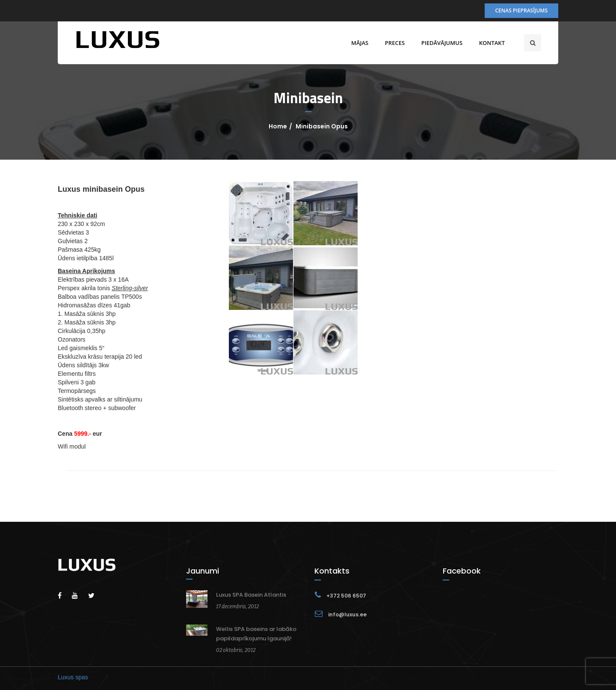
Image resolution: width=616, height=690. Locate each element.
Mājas (360, 43)
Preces (395, 43)
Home (278, 126)
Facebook (462, 571)
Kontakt (492, 43)
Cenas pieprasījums (521, 10)
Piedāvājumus (442, 43)
